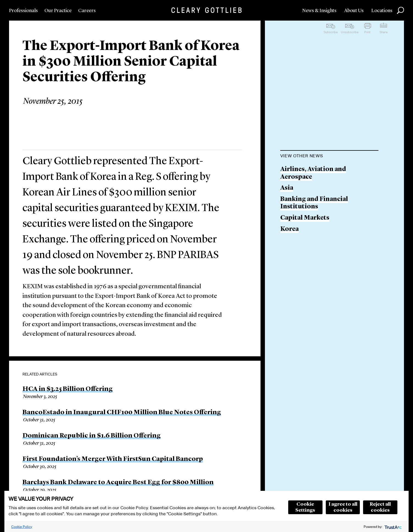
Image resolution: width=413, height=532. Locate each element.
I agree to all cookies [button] (343, 507)
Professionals (23, 11)
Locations (382, 11)
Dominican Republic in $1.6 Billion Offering (92, 436)
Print (367, 32)
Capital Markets (305, 218)
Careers (87, 11)
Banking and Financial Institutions (314, 203)
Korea (289, 229)
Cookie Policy (22, 527)
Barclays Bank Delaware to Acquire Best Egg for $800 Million (118, 483)
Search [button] (400, 10)
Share (384, 32)
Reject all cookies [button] (380, 507)
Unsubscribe (350, 32)
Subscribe (331, 32)
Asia (287, 188)
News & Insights (319, 11)
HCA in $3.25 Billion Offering (68, 389)
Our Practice (58, 11)
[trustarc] (393, 527)
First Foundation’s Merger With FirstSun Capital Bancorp (113, 459)
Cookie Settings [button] (305, 507)
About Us (354, 11)
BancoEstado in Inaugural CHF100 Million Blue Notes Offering (122, 413)
